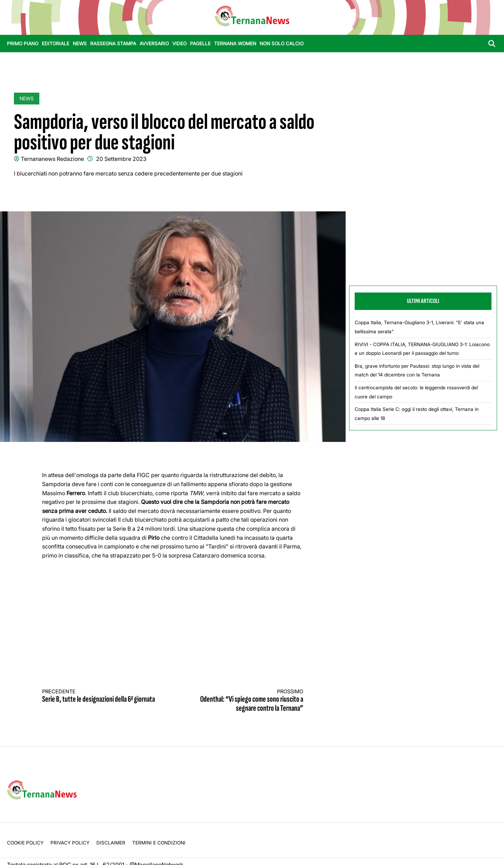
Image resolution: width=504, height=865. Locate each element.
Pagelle (200, 44)
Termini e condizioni (159, 843)
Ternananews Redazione (52, 159)
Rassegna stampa (113, 44)
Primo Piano (23, 44)
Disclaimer (111, 843)
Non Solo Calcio (282, 44)
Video (179, 44)
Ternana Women (235, 44)
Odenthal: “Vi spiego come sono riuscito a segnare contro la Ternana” (245, 701)
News (80, 44)
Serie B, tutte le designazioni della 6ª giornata (101, 696)
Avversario (154, 44)
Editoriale (56, 44)
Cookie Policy (25, 843)
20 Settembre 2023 (121, 159)
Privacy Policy (70, 843)
